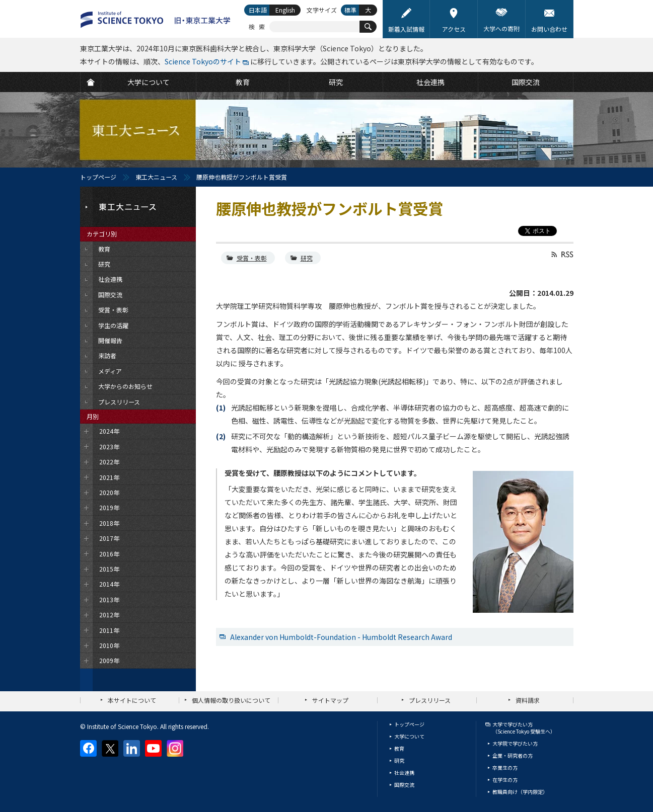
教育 (399, 748)
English (285, 10)
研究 (307, 258)
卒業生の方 (505, 767)
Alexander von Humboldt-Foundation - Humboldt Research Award (341, 637)
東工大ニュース (156, 177)
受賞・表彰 (252, 258)
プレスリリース (430, 700)
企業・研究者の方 (513, 755)
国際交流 (404, 785)
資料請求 (528, 700)
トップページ (98, 177)
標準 (350, 10)
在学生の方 (505, 780)
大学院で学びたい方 (515, 743)
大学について (409, 736)
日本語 (258, 10)
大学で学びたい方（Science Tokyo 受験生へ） (524, 728)
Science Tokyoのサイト (203, 61)
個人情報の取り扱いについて (231, 700)
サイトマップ (330, 700)
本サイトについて (132, 700)
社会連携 (404, 773)
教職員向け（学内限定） (520, 792)
